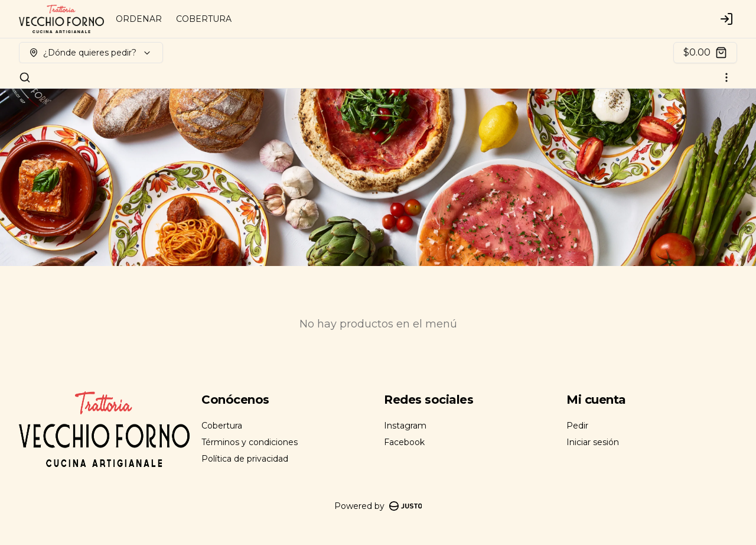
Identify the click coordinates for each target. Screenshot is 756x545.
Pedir (577, 426)
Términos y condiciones (250, 442)
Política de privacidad (245, 459)
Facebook (404, 442)
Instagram (405, 426)
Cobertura (222, 426)
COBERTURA (204, 19)
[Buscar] (25, 77)
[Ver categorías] (726, 77)
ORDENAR (139, 19)
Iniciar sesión (593, 442)
